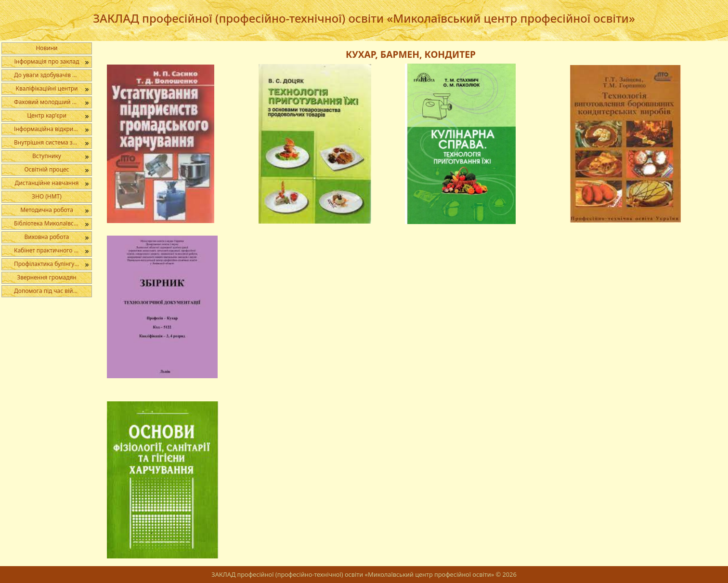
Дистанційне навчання (47, 183)
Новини (46, 48)
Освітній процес (46, 169)
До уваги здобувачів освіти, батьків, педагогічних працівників (53, 75)
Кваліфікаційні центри (47, 88)
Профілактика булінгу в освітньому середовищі (53, 264)
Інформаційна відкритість (50, 129)
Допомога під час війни (47, 291)
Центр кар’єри (47, 115)
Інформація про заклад (46, 61)
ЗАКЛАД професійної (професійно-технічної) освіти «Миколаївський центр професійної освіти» (364, 18)
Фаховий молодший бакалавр (53, 102)
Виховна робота (46, 237)
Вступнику (47, 156)
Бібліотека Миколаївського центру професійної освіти (53, 223)
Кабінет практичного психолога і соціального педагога (53, 250)
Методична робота (47, 210)
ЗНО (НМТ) (47, 196)
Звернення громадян (47, 277)
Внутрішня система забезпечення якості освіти (53, 142)
